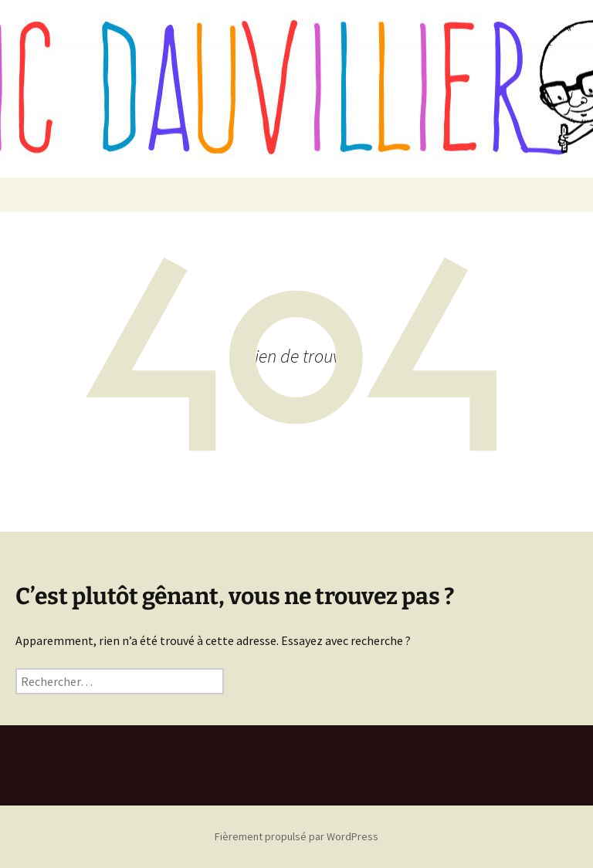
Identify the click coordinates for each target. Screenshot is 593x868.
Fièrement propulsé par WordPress (296, 836)
